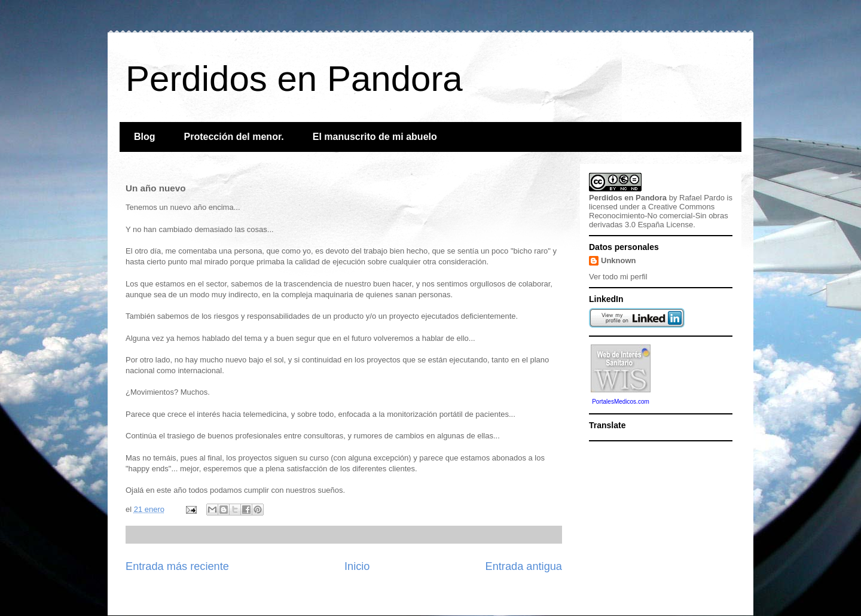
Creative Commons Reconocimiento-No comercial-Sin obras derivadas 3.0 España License (659, 216)
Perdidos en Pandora (294, 79)
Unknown (619, 260)
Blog (145, 137)
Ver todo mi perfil (618, 277)
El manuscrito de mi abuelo (375, 137)
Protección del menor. (234, 137)
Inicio (357, 566)
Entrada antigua (524, 566)
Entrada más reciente (177, 566)
